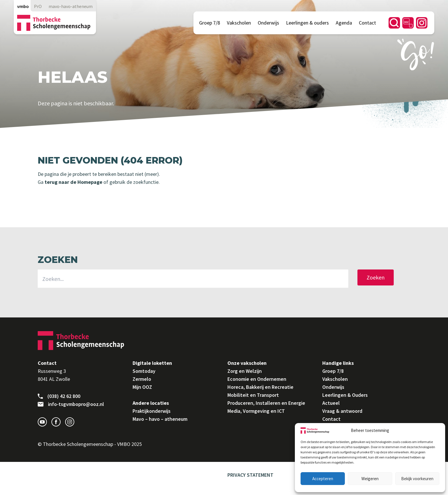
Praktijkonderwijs (152, 411)
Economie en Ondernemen (257, 379)
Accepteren (323, 479)
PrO (38, 6)
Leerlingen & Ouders (345, 395)
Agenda (344, 23)
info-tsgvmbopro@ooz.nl (71, 404)
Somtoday (144, 371)
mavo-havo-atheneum (71, 6)
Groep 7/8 (210, 23)
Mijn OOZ (142, 387)
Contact (367, 23)
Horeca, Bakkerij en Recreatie (260, 387)
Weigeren (370, 479)
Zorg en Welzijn (245, 371)
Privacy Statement (250, 475)
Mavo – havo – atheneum (160, 419)
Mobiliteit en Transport (253, 395)
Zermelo (142, 379)
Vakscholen (239, 23)
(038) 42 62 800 (59, 396)
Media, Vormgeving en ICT (256, 411)
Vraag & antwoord (342, 411)
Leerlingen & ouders (307, 23)
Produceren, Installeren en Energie (266, 403)
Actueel (331, 403)
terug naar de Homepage (73, 182)
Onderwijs (268, 23)
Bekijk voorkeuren (417, 479)
